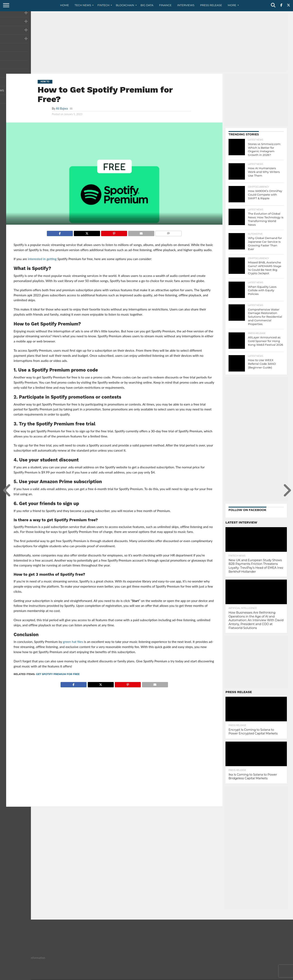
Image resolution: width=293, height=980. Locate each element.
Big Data (147, 5)
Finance (165, 5)
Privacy (252, 977)
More (232, 5)
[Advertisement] (146, 42)
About (224, 977)
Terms (266, 977)
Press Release (211, 5)
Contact (238, 977)
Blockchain (125, 5)
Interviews (186, 5)
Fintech (103, 5)
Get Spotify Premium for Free (58, 674)
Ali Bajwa (62, 108)
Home (65, 5)
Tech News (83, 5)
